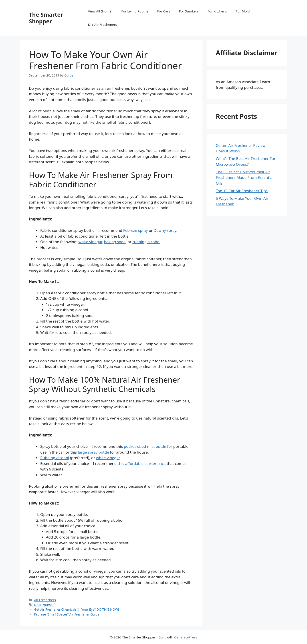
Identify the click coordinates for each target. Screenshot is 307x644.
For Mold (243, 11)
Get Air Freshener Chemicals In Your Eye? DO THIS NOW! (76, 609)
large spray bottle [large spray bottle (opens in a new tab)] (93, 452)
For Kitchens (217, 11)
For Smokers (189, 11)
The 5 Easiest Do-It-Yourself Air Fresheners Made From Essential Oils (245, 178)
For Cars (164, 11)
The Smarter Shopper (46, 18)
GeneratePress (186, 637)
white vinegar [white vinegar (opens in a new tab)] (90, 242)
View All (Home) (100, 11)
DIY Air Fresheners (103, 24)
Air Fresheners (45, 600)
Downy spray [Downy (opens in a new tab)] (165, 230)
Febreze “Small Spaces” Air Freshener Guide (67, 614)
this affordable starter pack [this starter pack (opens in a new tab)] (142, 463)
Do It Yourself (44, 605)
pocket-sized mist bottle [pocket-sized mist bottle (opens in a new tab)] (145, 446)
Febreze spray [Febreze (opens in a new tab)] (135, 230)
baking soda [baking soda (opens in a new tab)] (115, 242)
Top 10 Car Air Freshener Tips (242, 191)
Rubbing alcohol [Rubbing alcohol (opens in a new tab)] (55, 458)
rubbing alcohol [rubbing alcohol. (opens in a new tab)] (146, 242)
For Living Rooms (135, 11)
